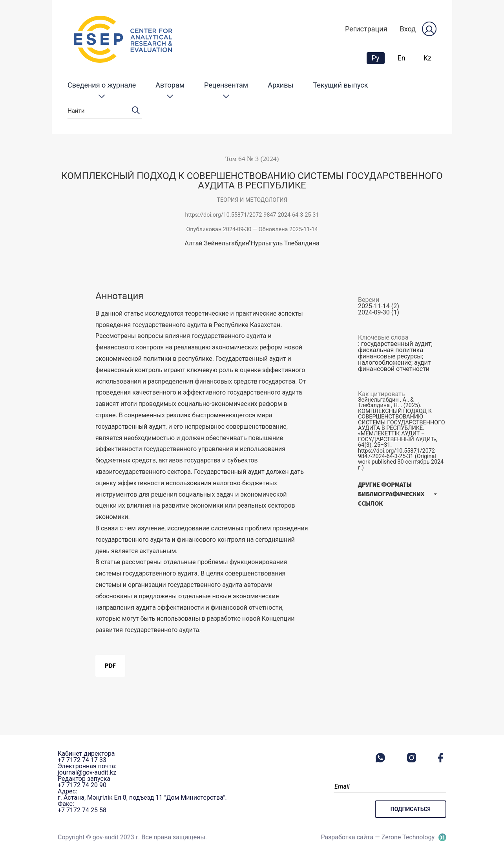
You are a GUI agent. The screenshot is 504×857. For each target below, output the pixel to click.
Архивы (280, 85)
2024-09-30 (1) (379, 312)
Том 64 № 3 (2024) (252, 159)
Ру (378, 58)
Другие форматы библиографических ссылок (391, 494)
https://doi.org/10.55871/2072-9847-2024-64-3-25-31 (252, 215)
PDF (110, 666)
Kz (427, 58)
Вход (408, 29)
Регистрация (366, 29)
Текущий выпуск (341, 85)
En (402, 58)
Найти (105, 111)
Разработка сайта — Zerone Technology (378, 837)
